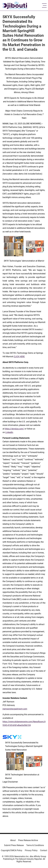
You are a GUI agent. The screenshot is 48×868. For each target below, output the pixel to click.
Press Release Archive (28, 840)
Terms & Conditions (35, 845)
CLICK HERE (19, 357)
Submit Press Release (14, 845)
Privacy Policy (31, 850)
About (13, 840)
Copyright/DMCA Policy (12, 850)
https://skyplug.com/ (14, 429)
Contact (44, 850)
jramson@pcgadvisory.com (15, 709)
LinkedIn (9, 432)
